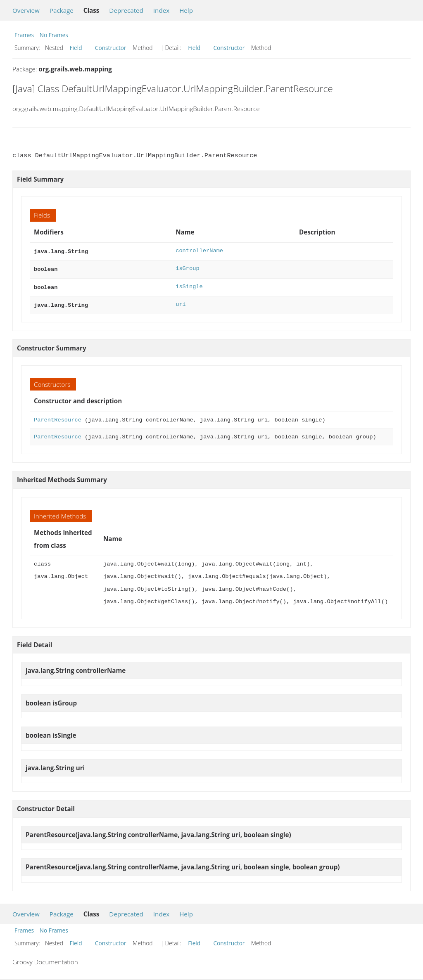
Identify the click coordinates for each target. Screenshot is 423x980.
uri (181, 302)
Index (161, 10)
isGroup (187, 268)
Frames (24, 35)
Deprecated (126, 10)
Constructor (111, 48)
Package (62, 10)
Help (186, 10)
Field (76, 48)
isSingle (189, 285)
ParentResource (58, 417)
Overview (26, 10)
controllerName (199, 251)
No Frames (54, 35)
